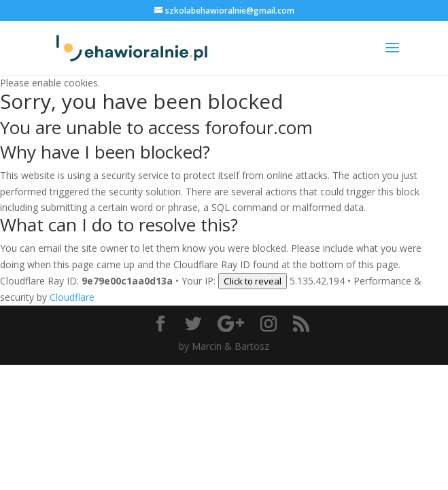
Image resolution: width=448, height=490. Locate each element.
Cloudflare (72, 297)
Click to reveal (253, 281)
